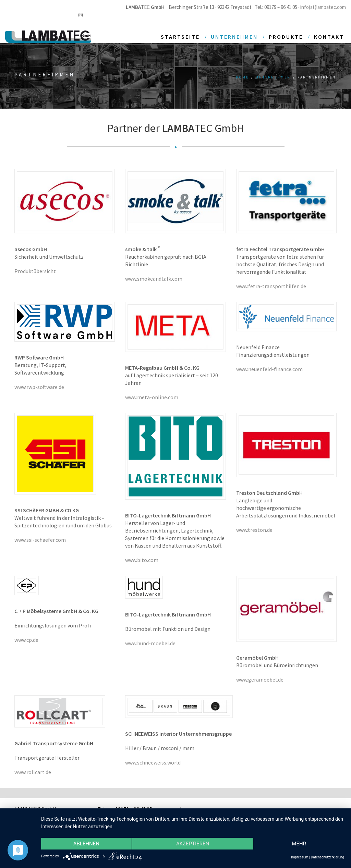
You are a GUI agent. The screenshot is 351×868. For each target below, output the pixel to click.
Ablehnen (86, 844)
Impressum (300, 857)
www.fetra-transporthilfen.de (271, 286)
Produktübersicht (35, 271)
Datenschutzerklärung (328, 857)
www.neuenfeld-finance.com (269, 369)
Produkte (286, 37)
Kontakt (329, 37)
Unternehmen (234, 37)
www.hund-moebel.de (150, 643)
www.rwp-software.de (39, 387)
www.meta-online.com (152, 397)
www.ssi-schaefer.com (40, 540)
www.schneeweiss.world (153, 762)
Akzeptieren (193, 844)
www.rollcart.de (33, 772)
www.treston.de (254, 530)
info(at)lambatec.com (323, 7)
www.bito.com (142, 560)
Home (242, 77)
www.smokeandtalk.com (154, 279)
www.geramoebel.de (260, 680)
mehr (299, 844)
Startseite (180, 37)
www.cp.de (26, 640)
